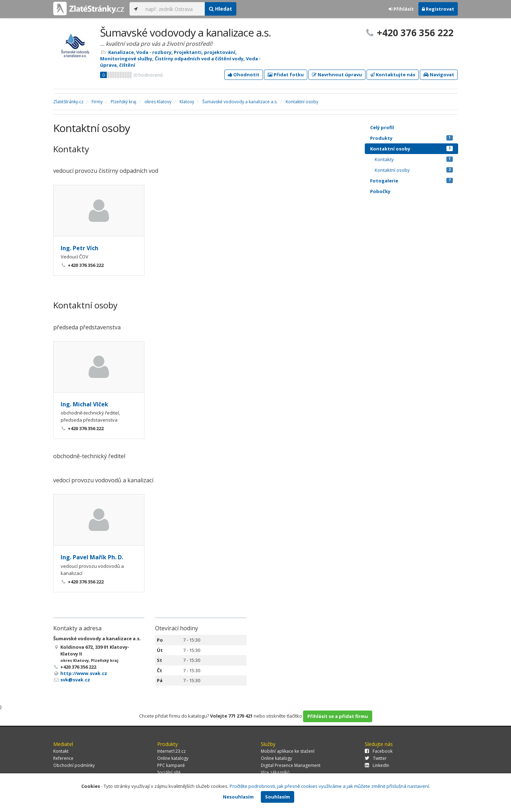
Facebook (379, 751)
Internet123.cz (171, 751)
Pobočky (380, 191)
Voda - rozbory (154, 52)
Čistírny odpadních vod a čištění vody (199, 59)
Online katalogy (173, 758)
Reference (63, 758)
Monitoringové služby (126, 59)
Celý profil (382, 127)
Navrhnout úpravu (337, 75)
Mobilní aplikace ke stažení (288, 751)
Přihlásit (401, 9)
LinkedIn (377, 765)
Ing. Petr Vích (79, 248)
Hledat (221, 9)
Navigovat (439, 75)
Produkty (411, 138)
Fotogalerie (411, 181)
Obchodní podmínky (74, 765)
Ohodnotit (244, 75)
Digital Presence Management (291, 765)
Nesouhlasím (238, 797)
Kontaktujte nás (393, 75)
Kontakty (414, 159)
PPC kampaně (171, 765)
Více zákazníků (275, 772)
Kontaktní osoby (411, 149)
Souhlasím (278, 797)
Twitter (376, 758)
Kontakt (61, 751)
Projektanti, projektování (205, 52)
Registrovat (438, 9)
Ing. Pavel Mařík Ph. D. (92, 557)
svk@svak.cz (75, 680)
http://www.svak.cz (84, 673)
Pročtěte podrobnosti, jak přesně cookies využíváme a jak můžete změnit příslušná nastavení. (330, 786)
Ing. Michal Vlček (84, 404)
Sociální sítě (169, 772)
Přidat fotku (286, 75)
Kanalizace (121, 52)
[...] (173, 9)
